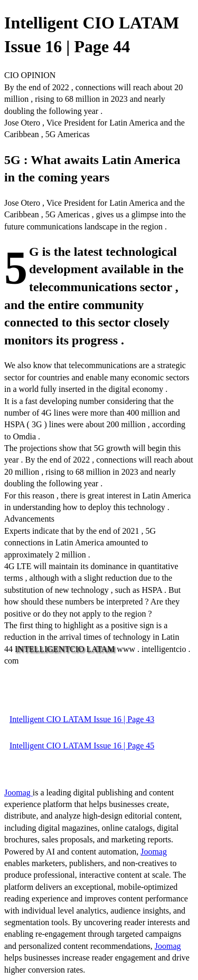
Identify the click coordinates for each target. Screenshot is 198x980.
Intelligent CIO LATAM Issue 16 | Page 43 (82, 719)
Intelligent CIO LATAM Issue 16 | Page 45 (82, 746)
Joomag (18, 792)
